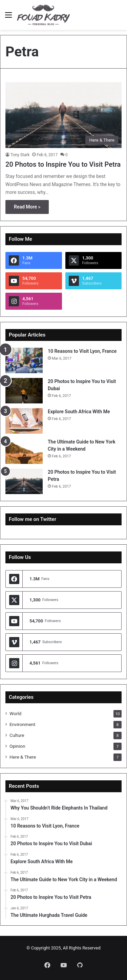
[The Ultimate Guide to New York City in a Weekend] (24, 451)
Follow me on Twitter (33, 519)
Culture (17, 735)
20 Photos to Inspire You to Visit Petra (63, 164)
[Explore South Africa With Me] (24, 421)
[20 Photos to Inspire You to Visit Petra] (63, 115)
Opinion (17, 746)
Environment (22, 724)
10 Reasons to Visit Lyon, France (82, 351)
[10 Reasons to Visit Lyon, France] (24, 360)
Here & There (23, 757)
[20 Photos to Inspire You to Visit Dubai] (24, 391)
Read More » (27, 207)
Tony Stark (20, 155)
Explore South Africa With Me (79, 412)
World (15, 713)
